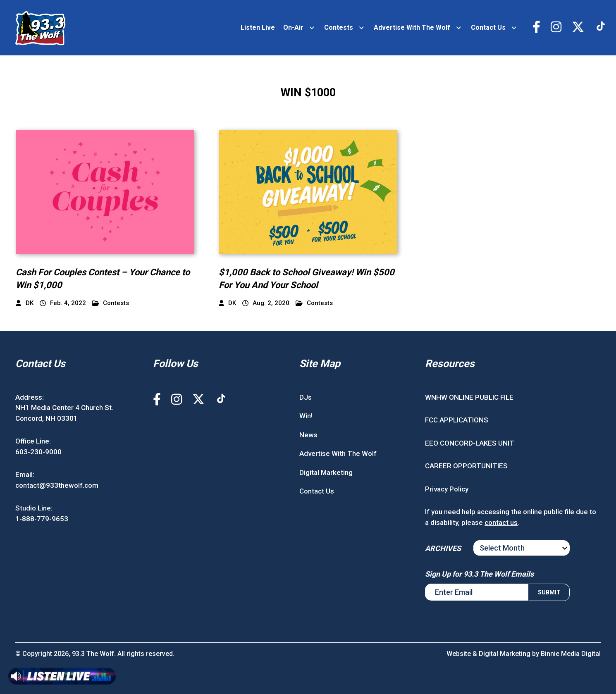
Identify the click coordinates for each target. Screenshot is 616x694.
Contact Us (488, 27)
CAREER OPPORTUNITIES (466, 466)
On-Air (293, 27)
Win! (306, 416)
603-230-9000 (38, 452)
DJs (306, 397)
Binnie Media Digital (571, 654)
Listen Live (258, 27)
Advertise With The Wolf (412, 27)
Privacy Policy (447, 489)
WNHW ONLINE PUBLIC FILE (469, 397)
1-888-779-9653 (42, 519)
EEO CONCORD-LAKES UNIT (470, 443)
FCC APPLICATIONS (457, 420)
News (308, 435)
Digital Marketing (326, 472)
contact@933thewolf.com (57, 485)
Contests (339, 27)
